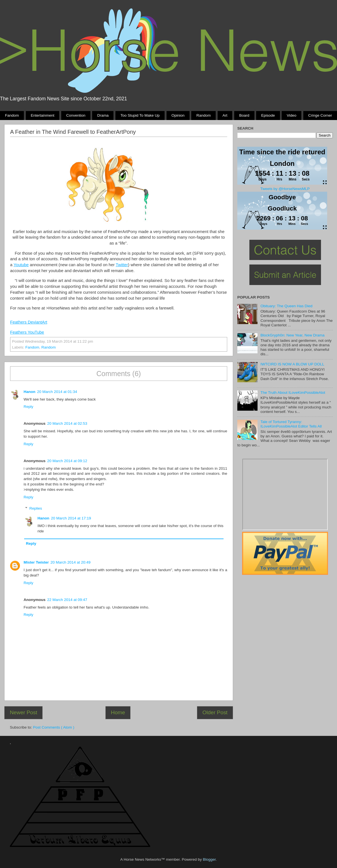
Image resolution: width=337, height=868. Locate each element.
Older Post (215, 712)
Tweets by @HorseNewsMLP (285, 189)
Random (203, 115)
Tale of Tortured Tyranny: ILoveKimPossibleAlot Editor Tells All (291, 424)
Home (118, 712)
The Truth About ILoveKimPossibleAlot (293, 393)
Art (225, 115)
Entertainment (42, 115)
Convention (76, 115)
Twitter (122, 265)
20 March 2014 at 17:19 (71, 518)
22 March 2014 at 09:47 (67, 600)
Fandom (12, 115)
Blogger (209, 859)
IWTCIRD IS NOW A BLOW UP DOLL (292, 364)
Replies (36, 508)
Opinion (178, 115)
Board (244, 115)
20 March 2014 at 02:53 (67, 423)
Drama (103, 115)
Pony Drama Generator (285, 494)
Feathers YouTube (27, 332)
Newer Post (24, 712)
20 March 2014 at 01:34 (57, 392)
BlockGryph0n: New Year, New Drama (292, 335)
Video (292, 115)
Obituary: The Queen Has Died (286, 306)
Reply (29, 407)
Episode (268, 115)
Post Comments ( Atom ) (54, 727)
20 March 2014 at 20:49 (71, 562)
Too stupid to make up (140, 115)
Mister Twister (36, 562)
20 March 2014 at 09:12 (67, 461)
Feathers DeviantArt (29, 322)
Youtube (21, 265)
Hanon (29, 392)
